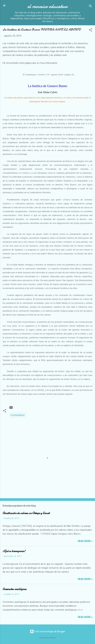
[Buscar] (90, 7)
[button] (90, 30)
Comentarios (18, 415)
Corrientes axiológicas (15, 589)
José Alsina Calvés (47, 92)
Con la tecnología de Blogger (48, 631)
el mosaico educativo (47, 6)
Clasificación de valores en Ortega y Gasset (26, 513)
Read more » (85, 541)
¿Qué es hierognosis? (14, 551)
